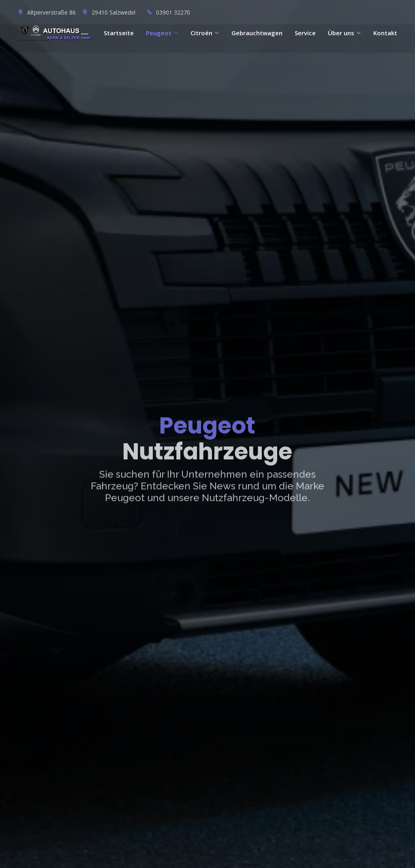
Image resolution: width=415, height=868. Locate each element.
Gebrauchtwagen (257, 33)
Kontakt (385, 33)
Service (305, 33)
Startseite (119, 33)
